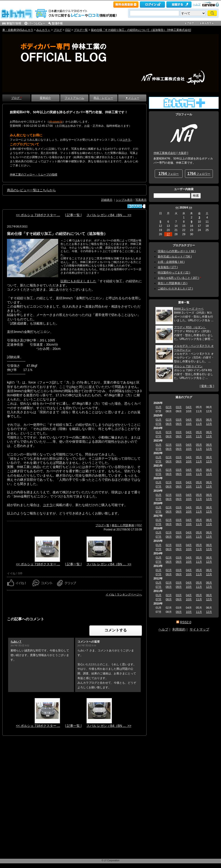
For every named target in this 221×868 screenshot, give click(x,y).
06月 (209, 420)
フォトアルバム (74, 98)
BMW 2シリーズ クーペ (189, 309)
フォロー (169, 174)
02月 (169, 407)
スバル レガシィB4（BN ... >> (109, 215)
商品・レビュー (103, 98)
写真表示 (141, 200)
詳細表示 (107, 200)
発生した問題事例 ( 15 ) (172, 283)
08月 (169, 424)
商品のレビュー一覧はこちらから (31, 190)
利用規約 (179, 629)
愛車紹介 (45, 98)
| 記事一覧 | (73, 215)
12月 (209, 424)
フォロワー (199, 174)
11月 (199, 424)
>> (191, 208)
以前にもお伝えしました (78, 281)
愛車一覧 (207, 386)
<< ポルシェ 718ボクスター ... (38, 215)
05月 (199, 420)
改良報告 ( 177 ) (168, 267)
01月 (159, 407)
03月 (179, 407)
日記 (68, 30)
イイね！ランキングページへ (124, 595)
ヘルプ (197, 4)
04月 (189, 407)
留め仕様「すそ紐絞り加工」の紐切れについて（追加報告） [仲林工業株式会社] (141, 30)
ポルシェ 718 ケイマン (188, 366)
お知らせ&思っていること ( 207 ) (178, 278)
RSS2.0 (186, 622)
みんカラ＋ (43, 30)
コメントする (116, 630)
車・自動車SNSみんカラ (18, 30)
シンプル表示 (124, 200)
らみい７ (16, 642)
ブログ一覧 (81, 30)
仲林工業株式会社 (165, 153)
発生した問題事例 (123, 525)
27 (168, 234)
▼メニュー (132, 98)
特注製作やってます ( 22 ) (174, 273)
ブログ (58, 30)
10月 (189, 424)
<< (177, 208)
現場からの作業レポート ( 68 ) (177, 251)
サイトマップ (199, 629)
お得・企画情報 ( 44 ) (171, 262)
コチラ (48, 505)
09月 (179, 424)
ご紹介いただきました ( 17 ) (175, 289)
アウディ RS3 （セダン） (190, 327)
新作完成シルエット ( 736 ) (175, 257)
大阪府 (182, 153)
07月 (159, 424)
